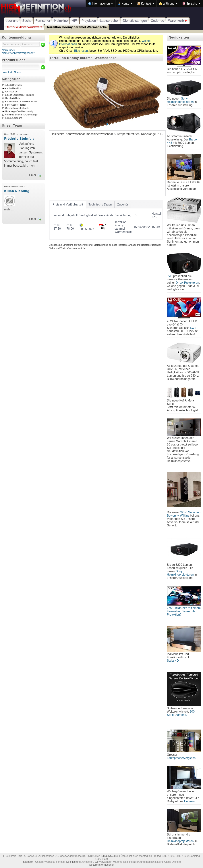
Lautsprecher (109, 21)
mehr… (34, 166)
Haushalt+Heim (13, 98)
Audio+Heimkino (13, 89)
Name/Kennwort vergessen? (18, 53)
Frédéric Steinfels (19, 139)
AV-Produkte (11, 92)
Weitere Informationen (101, 865)
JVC (170, 276)
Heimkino (61, 21)
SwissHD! (173, 661)
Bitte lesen (81, 51)
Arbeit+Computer (14, 85)
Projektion (89, 21)
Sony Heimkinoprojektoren (180, 100)
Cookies (71, 862)
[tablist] (106, 220)
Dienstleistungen (135, 21)
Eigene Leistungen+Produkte (19, 95)
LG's (193, 328)
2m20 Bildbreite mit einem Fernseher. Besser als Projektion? (184, 611)
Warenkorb (178, 21)
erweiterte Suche (12, 72)
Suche (27, 21)
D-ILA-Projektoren (187, 283)
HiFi (75, 21)
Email (33, 175)
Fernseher (43, 21)
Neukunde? (9, 50)
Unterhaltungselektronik (17, 108)
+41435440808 (110, 856)
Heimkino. (191, 801)
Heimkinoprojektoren (180, 841)
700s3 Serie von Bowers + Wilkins (184, 514)
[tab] (68, 205)
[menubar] (144, 3)
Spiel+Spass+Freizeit (16, 105)
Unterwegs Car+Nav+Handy (19, 112)
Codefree (157, 21)
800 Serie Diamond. (181, 713)
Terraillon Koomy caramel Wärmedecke (77, 27)
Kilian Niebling (17, 191)
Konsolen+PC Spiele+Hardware (21, 102)
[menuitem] (100, 3)
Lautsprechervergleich (181, 758)
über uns (12, 21)
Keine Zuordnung (14, 118)
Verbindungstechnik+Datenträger (21, 115)
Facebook (27, 862)
